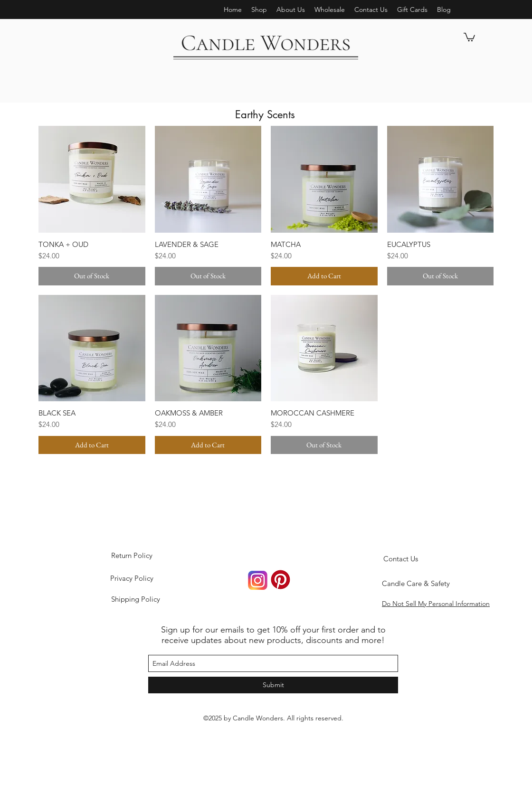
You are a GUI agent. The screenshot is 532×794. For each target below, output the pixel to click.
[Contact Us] (400, 559)
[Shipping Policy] (135, 599)
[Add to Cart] (324, 276)
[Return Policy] (132, 556)
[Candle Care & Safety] (416, 584)
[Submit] (273, 685)
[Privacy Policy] (132, 578)
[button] (291, 9)
